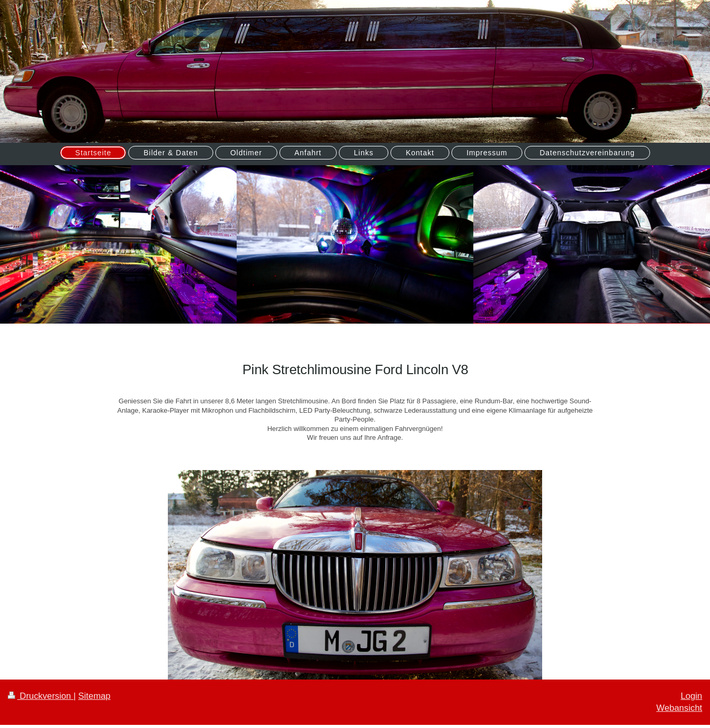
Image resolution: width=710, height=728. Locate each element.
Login (691, 696)
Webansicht (679, 708)
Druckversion (41, 696)
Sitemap (94, 696)
